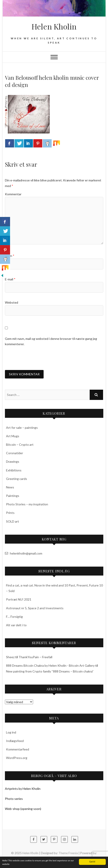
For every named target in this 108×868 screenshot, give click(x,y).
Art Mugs (13, 436)
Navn (10, 256)
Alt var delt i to (16, 625)
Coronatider (15, 453)
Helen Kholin (54, 26)
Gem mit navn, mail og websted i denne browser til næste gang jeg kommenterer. (51, 341)
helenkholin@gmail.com (24, 553)
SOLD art (13, 521)
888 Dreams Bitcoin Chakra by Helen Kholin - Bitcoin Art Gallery (50, 665)
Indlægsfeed (15, 741)
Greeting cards (17, 479)
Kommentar (13, 194)
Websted (12, 302)
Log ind (11, 732)
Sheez (10, 657)
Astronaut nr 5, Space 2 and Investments (35, 608)
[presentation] (39, 358)
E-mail (10, 279)
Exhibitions (14, 470)
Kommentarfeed (18, 749)
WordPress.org (17, 758)
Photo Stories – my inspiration (27, 504)
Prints (10, 513)
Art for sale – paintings (22, 428)
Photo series (14, 799)
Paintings (13, 496)
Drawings (13, 461)
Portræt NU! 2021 (19, 599)
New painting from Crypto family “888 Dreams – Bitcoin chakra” (50, 671)
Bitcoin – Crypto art (20, 445)
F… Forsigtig (14, 617)
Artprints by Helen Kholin (23, 789)
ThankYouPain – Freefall (35, 657)
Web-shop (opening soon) (23, 809)
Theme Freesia (68, 853)
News (10, 487)
